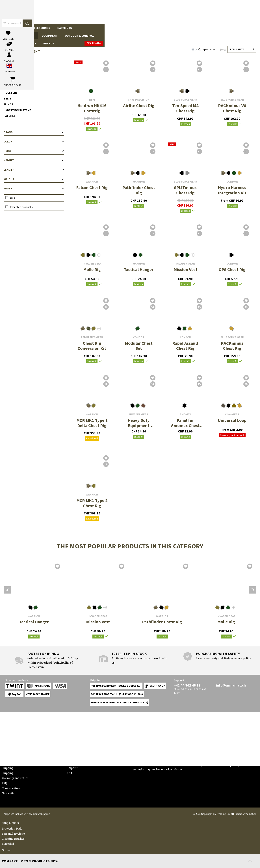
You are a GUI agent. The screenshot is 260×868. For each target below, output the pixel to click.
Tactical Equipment (94, 28)
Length (34, 170)
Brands (218, 28)
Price (34, 151)
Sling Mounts (10, 823)
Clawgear (232, 414)
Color (34, 141)
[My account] (202, 12)
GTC (70, 773)
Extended (8, 844)
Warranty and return (15, 778)
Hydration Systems (17, 110)
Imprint (72, 768)
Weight (34, 179)
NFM (92, 100)
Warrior (92, 182)
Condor (232, 182)
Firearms (12, 28)
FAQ (4, 783)
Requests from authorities (84, 763)
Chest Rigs (11, 66)
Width (34, 188)
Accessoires (14, 77)
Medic (6, 855)
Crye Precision (139, 100)
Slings (8, 104)
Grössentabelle (11, 758)
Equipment (123, 28)
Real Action (184, 28)
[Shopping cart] (236, 12)
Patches (10, 116)
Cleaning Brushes (13, 839)
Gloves (6, 850)
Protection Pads (12, 829)
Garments (65, 28)
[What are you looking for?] (116, 12)
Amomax (185, 414)
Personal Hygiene (13, 834)
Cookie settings (12, 788)
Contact (7, 763)
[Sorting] (242, 49)
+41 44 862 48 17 (187, 685)
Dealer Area (249, 28)
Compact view (207, 49)
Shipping (8, 768)
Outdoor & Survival (153, 28)
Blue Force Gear (185, 100)
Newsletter (9, 793)
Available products (21, 207)
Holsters (11, 93)
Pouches (10, 87)
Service (9, 751)
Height (34, 160)
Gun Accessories (38, 28)
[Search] (154, 12)
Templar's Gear (92, 337)
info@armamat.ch (231, 685)
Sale (202, 28)
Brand (34, 132)
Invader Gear (92, 264)
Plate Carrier (14, 60)
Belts (8, 98)
